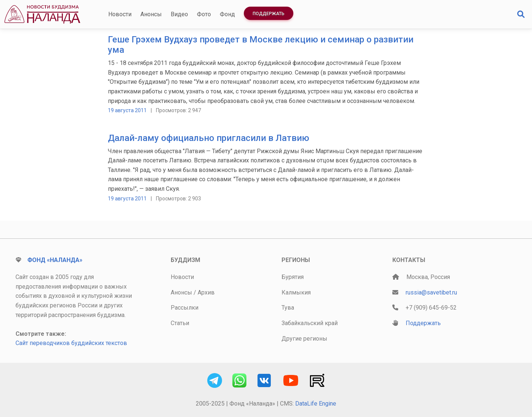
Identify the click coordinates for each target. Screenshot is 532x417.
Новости (120, 14)
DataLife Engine (316, 404)
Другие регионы (304, 339)
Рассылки (185, 308)
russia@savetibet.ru (431, 292)
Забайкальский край (310, 323)
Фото (204, 14)
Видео (179, 14)
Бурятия (293, 277)
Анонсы (151, 14)
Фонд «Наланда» (55, 260)
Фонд (227, 14)
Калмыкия (296, 292)
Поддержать (269, 14)
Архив (206, 292)
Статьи (180, 323)
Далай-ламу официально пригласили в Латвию (209, 138)
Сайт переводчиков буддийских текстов (71, 343)
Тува (288, 308)
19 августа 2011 (127, 110)
